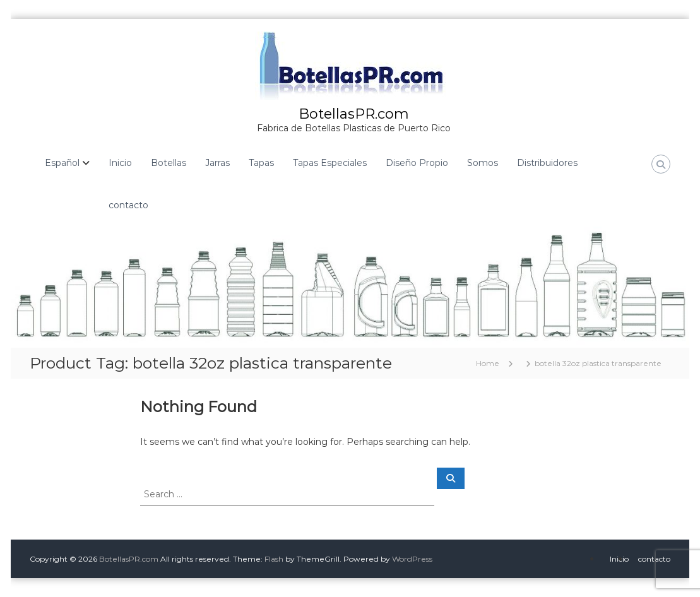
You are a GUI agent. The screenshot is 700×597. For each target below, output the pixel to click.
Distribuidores (547, 163)
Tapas (261, 163)
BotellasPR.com (354, 114)
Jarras (217, 163)
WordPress (412, 559)
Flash (274, 559)
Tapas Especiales (330, 163)
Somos (483, 163)
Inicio (120, 163)
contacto (128, 205)
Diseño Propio (417, 163)
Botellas (169, 163)
